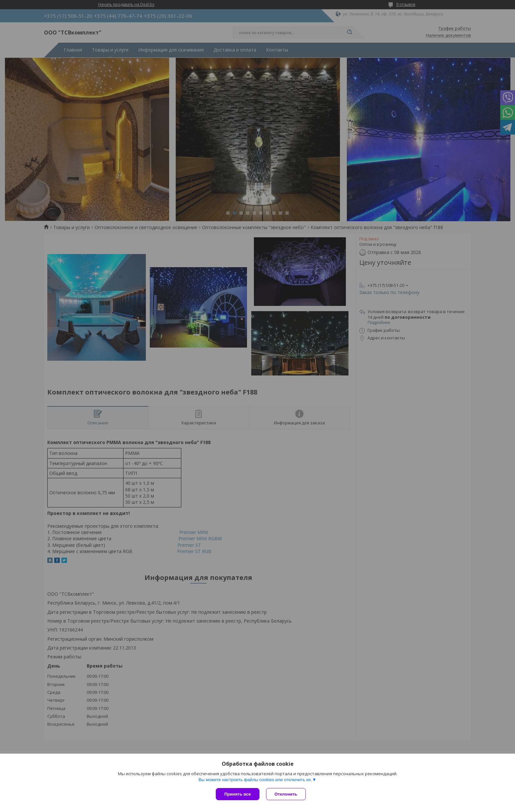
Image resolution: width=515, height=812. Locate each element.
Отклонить (286, 794)
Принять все (238, 794)
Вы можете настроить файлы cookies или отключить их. (255, 780)
